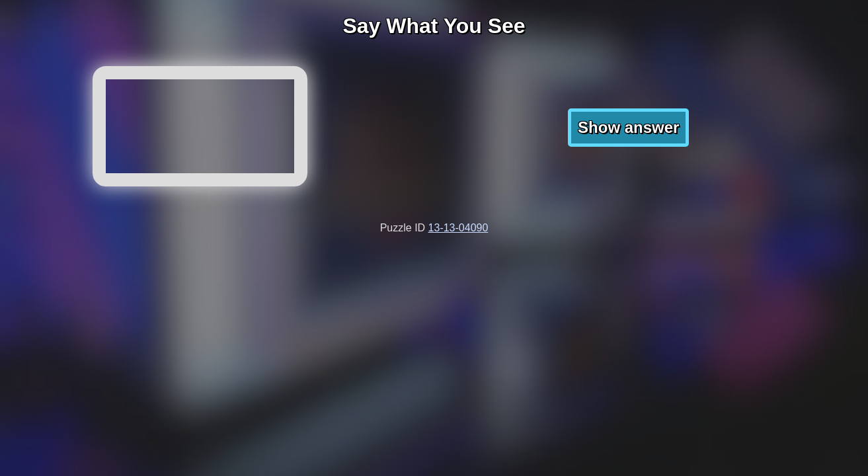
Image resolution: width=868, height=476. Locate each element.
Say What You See (434, 26)
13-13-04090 (458, 228)
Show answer (628, 127)
